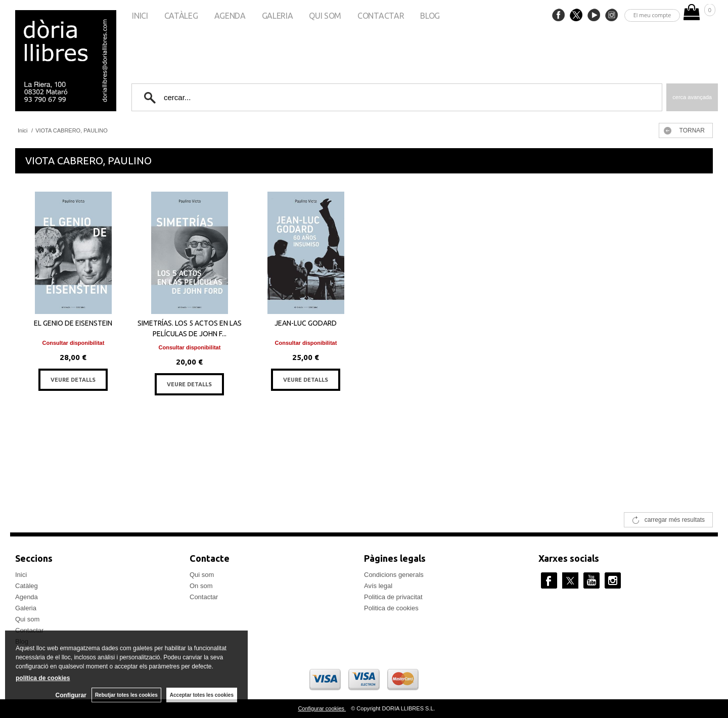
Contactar (381, 16)
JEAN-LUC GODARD (306, 323)
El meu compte (652, 15)
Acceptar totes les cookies (202, 695)
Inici (140, 16)
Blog (430, 16)
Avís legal (378, 586)
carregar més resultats (675, 520)
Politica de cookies (391, 608)
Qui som (325, 16)
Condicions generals (394, 575)
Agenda (230, 16)
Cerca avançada (692, 97)
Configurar (71, 695)
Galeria (278, 16)
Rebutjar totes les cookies (126, 695)
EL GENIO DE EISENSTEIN (73, 323)
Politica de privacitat (393, 597)
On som (201, 586)
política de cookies (43, 678)
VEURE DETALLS (73, 380)
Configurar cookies (322, 708)
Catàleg (181, 16)
